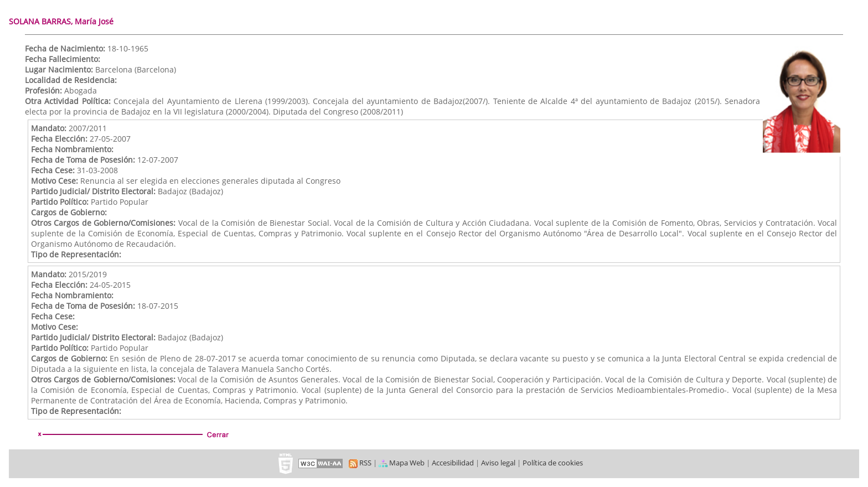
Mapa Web (402, 463)
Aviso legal (498, 463)
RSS (360, 463)
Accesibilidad (453, 463)
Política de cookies (553, 463)
